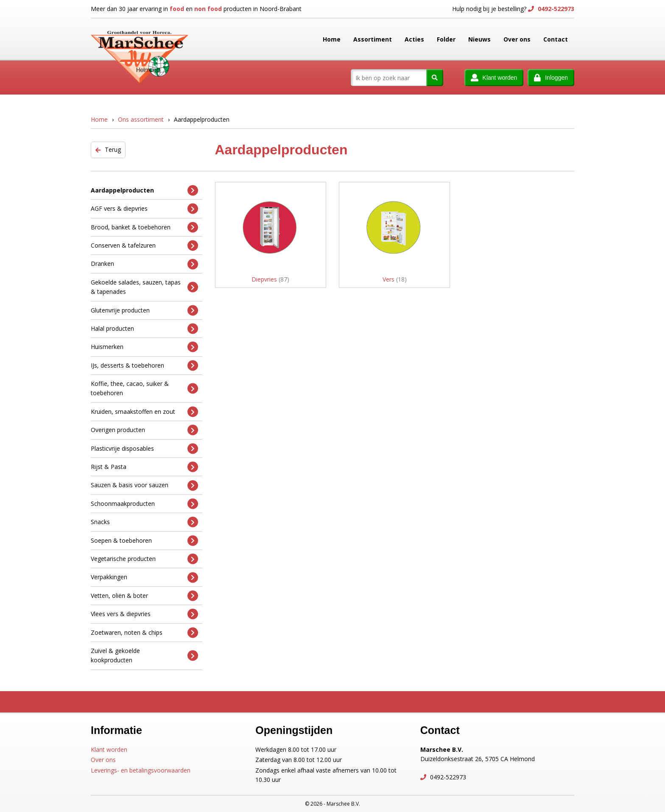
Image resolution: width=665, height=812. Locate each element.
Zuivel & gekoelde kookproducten (144, 655)
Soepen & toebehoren (144, 540)
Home (332, 39)
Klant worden (109, 749)
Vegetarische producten (144, 559)
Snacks (144, 522)
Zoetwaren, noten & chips (144, 632)
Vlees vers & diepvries (144, 614)
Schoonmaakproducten (144, 504)
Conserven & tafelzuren (144, 246)
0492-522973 (555, 9)
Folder (446, 39)
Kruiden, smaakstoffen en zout (144, 412)
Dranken (144, 264)
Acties (414, 39)
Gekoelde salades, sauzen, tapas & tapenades (144, 287)
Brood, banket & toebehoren (144, 227)
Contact (556, 39)
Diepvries (270, 279)
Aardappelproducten (144, 190)
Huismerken (144, 347)
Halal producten (144, 329)
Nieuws (479, 39)
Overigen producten (144, 430)
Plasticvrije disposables (144, 448)
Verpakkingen (144, 577)
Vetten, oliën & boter (144, 596)
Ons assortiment (141, 119)
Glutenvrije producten (144, 310)
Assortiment (373, 39)
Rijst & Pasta (144, 467)
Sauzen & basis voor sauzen (144, 485)
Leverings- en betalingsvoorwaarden (141, 770)
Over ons (517, 39)
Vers (395, 279)
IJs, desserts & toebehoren (144, 365)
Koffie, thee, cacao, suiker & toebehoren (144, 388)
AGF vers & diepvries (144, 209)
